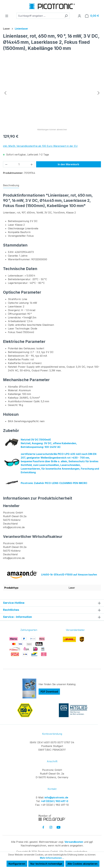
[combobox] (40, 16)
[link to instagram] (51, 827)
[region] (52, 93)
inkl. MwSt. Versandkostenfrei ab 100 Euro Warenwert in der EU (40, 146)
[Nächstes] (99, 93)
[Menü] (7, 16)
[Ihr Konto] (79, 16)
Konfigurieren (17, 864)
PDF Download (49, 692)
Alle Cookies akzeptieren (82, 864)
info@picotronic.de (56, 798)
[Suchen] (66, 16)
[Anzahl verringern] (6, 164)
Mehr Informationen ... (52, 858)
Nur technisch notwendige (46, 864)
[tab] (11, 185)
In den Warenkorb (68, 164)
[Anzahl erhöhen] (32, 164)
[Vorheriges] (5, 93)
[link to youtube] (58, 827)
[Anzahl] (19, 164)
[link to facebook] (43, 827)
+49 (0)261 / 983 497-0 (55, 801)
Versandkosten (74, 842)
